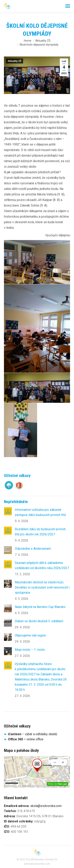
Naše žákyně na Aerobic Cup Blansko (40, 607)
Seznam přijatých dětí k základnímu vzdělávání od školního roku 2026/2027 (42, 565)
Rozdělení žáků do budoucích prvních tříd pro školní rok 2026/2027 (40, 532)
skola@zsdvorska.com (46, 806)
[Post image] (8, 511)
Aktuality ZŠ (15, 61)
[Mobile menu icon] (68, 6)
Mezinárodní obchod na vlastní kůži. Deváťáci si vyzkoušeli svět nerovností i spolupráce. (42, 587)
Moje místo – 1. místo (30, 650)
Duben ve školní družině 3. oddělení (39, 621)
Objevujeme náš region (30, 635)
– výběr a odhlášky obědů (31, 734)
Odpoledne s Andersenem (33, 549)
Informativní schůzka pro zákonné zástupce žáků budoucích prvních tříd (40, 512)
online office (26, 739)
